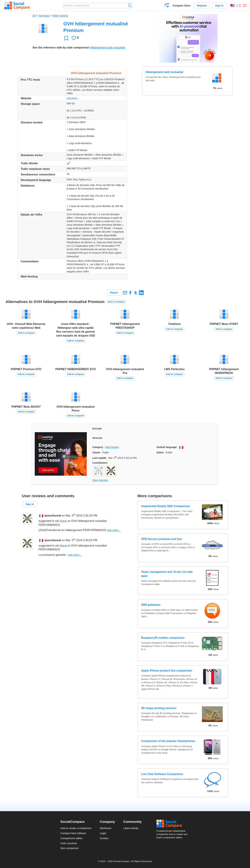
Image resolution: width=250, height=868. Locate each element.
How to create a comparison (76, 828)
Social (173, 824)
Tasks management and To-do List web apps (167, 574)
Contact (104, 838)
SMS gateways (151, 605)
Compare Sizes (182, 6)
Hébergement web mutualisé (108, 48)
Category (98, 447)
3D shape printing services (159, 708)
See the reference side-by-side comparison (61, 48)
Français (239, 6)
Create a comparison (167, 6)
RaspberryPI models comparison (163, 638)
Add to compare (116, 302)
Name (63, 521)
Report (114, 293)
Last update (99, 458)
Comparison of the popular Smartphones (168, 741)
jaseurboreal (53, 516)
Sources (97, 438)
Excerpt (97, 429)
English (232, 6)
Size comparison (70, 848)
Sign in (219, 6)
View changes (100, 480)
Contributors (100, 463)
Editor (160, 453)
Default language (167, 447)
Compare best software (73, 833)
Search (130, 5)
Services (44, 16)
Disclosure (106, 828)
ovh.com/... (73, 98)
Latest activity (131, 828)
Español (245, 6)
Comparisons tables (71, 838)
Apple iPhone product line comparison (167, 671)
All (34, 16)
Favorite (66, 38)
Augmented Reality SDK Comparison (166, 506)
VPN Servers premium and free (162, 539)
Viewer (96, 453)
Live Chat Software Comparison (162, 774)
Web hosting (60, 16)
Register (202, 6)
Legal (103, 833)
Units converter (69, 843)
